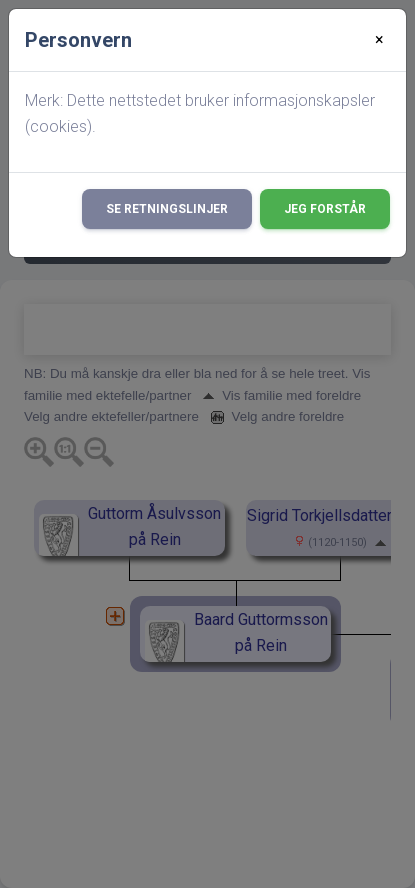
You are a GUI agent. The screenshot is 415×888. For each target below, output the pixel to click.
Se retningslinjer (167, 209)
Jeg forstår (325, 209)
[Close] (379, 40)
